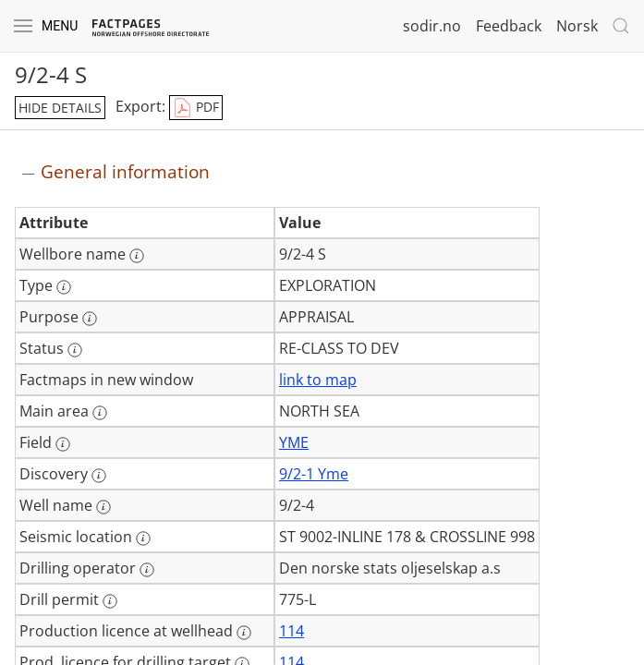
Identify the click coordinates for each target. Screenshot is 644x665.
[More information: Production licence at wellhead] (244, 633)
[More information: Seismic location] (143, 538)
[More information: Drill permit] (110, 601)
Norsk (577, 26)
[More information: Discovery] (99, 476)
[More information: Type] (64, 287)
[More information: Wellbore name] (137, 256)
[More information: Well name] (103, 507)
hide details (60, 108)
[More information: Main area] (100, 413)
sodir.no (432, 26)
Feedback (509, 26)
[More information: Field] (63, 444)
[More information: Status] (75, 350)
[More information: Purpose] (90, 319)
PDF (196, 108)
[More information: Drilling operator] (147, 570)
